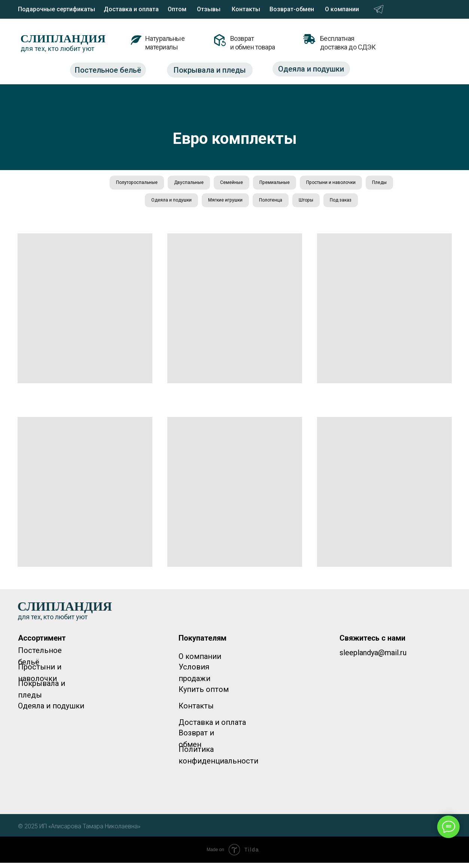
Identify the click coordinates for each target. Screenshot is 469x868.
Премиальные (296, 184)
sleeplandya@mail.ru (373, 658)
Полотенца (291, 204)
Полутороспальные (140, 184)
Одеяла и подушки (178, 204)
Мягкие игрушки (239, 204)
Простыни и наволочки (359, 184)
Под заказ (370, 204)
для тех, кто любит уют (58, 49)
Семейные (247, 184)
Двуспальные (199, 184)
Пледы (129, 204)
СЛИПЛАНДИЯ (63, 38)
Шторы (331, 204)
